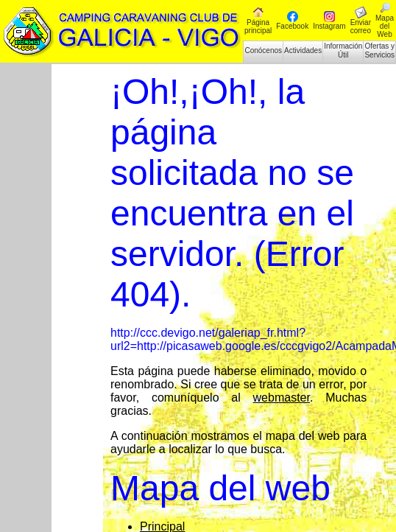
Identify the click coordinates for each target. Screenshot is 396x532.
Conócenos (263, 50)
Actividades (303, 50)
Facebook (292, 21)
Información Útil (343, 50)
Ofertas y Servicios (379, 50)
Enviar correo (361, 21)
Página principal (258, 21)
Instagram (329, 21)
